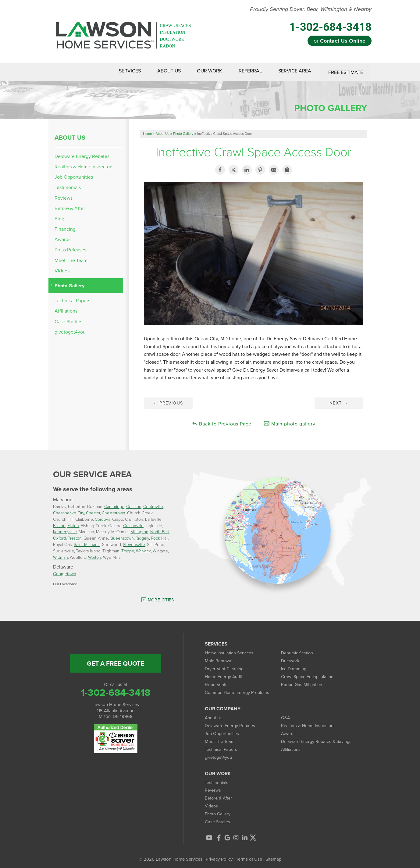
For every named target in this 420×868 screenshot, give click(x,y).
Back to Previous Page (222, 422)
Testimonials (68, 186)
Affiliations (66, 309)
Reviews (64, 196)
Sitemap (274, 856)
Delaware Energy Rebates (82, 154)
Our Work (204, 71)
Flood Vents (217, 682)
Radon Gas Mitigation (302, 682)
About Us (162, 71)
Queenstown (122, 536)
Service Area (293, 71)
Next (339, 401)
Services (121, 71)
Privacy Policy (219, 856)
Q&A (286, 715)
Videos (62, 269)
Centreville (153, 505)
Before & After (70, 206)
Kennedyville (65, 530)
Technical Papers (72, 299)
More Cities (161, 598)
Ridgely (142, 536)
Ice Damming (294, 667)
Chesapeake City (69, 511)
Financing (65, 228)
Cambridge (114, 505)
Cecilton (134, 505)
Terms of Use (249, 856)
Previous (168, 401)
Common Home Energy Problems (238, 690)
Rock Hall (160, 536)
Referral (247, 71)
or (340, 41)
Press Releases (70, 248)
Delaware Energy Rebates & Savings (317, 739)
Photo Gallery (69, 284)
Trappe (128, 549)
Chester (93, 511)
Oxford (59, 536)
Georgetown (65, 572)
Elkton (73, 524)
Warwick (143, 549)
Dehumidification (297, 651)
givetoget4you (70, 330)
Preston (75, 536)
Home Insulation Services (230, 651)
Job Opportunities (74, 175)
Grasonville (133, 524)
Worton (95, 555)
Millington (139, 530)
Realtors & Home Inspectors (84, 165)
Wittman (61, 555)
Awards (62, 238)
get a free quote (116, 662)
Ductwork (291, 659)
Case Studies (68, 320)
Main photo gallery (289, 422)
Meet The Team (71, 259)
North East (160, 530)
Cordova (103, 518)
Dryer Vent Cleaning (225, 667)
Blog (59, 217)
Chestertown (114, 511)
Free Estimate (345, 71)
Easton (59, 524)
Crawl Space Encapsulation (308, 675)
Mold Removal (219, 659)
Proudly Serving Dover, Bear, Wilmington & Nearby (311, 9)
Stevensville (134, 543)
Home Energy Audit (224, 675)
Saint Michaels (87, 543)
